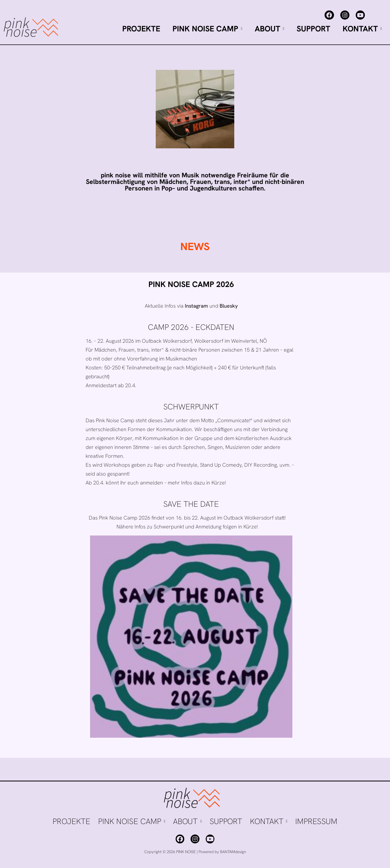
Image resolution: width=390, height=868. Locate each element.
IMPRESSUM (316, 821)
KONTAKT (362, 29)
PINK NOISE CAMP (207, 29)
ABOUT (269, 29)
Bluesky (229, 306)
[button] (207, 29)
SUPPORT (313, 29)
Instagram (196, 306)
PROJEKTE (141, 29)
